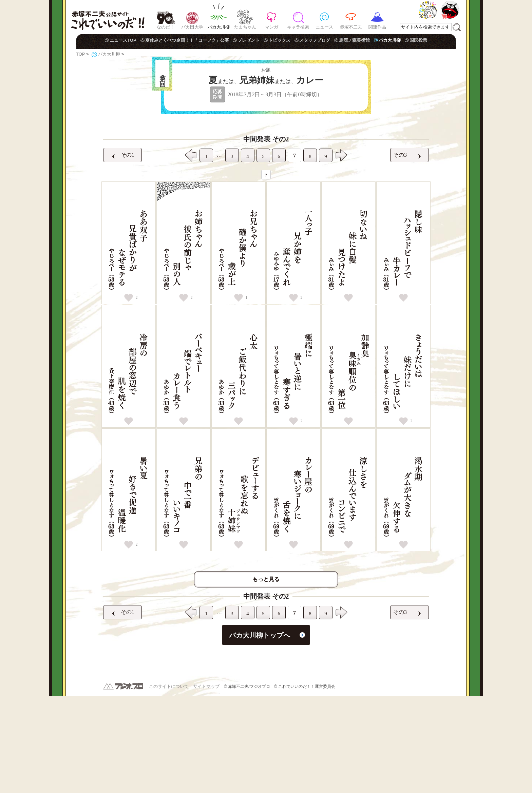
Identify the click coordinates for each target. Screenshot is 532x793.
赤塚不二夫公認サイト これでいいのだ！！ (108, 17)
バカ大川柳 (219, 27)
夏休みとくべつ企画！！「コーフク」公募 (187, 40)
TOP (80, 54)
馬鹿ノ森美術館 (354, 40)
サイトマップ (206, 783)
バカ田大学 (192, 27)
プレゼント (249, 40)
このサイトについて (169, 783)
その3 (407, 252)
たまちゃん (245, 27)
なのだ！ (166, 27)
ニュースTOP (123, 40)
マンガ (272, 27)
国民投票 (418, 40)
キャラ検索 (298, 27)
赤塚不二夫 (351, 27)
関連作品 (377, 27)
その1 (120, 252)
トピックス (279, 40)
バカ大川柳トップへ (260, 732)
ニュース (324, 27)
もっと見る (266, 676)
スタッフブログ (315, 40)
